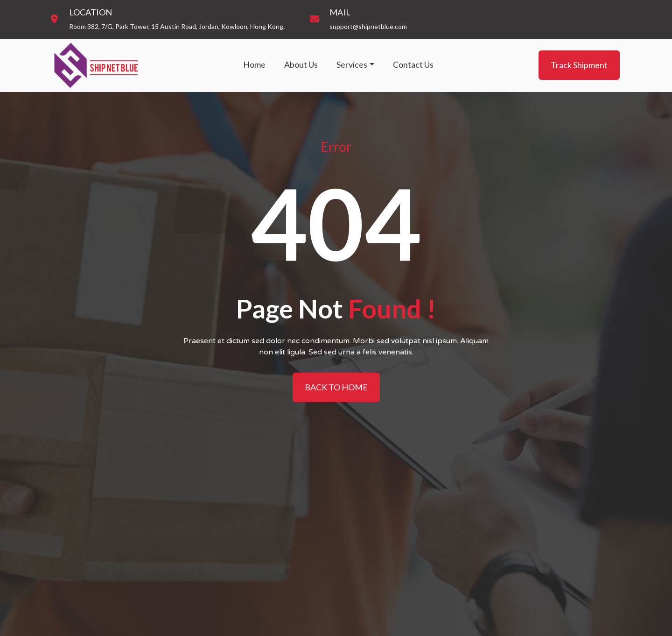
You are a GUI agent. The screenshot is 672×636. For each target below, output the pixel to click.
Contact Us (413, 65)
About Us (301, 65)
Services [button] (352, 65)
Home (254, 65)
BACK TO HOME (336, 387)
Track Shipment (579, 65)
